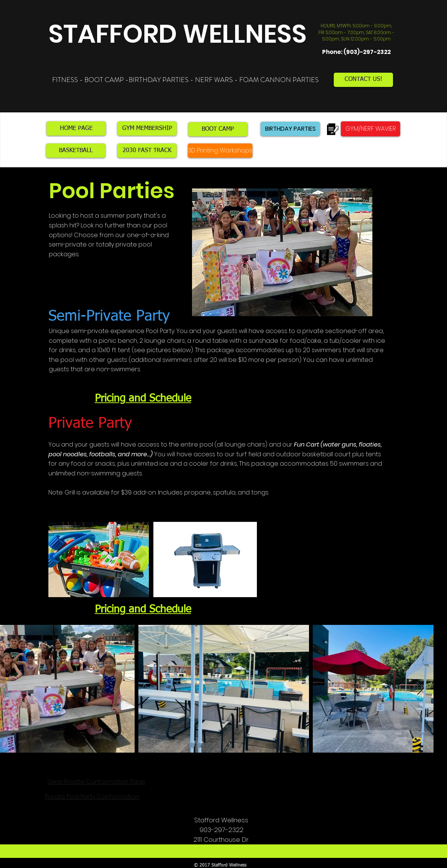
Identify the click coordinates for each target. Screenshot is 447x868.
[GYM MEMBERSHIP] (147, 128)
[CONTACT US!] (363, 80)
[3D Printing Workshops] (220, 151)
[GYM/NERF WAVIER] (370, 129)
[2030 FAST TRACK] (147, 151)
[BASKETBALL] (76, 151)
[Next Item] (421, 689)
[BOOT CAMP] (218, 129)
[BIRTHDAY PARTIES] (290, 129)
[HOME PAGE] (76, 128)
